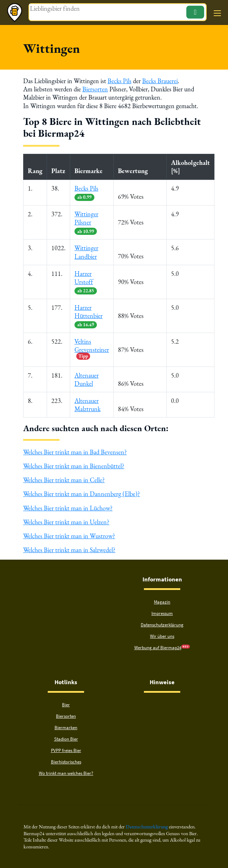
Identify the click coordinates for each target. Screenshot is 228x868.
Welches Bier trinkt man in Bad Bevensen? (75, 452)
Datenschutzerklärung (162, 625)
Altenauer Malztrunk (87, 405)
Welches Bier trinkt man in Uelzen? (66, 522)
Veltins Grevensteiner (92, 349)
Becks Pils (120, 81)
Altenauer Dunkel (87, 379)
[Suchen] (195, 12)
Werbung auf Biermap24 (158, 648)
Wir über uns (162, 636)
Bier (66, 705)
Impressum (162, 613)
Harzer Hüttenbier (89, 316)
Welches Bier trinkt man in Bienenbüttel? (74, 466)
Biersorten (95, 89)
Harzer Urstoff (86, 282)
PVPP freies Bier (66, 750)
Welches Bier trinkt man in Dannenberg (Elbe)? (82, 494)
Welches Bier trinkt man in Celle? (64, 480)
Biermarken (66, 728)
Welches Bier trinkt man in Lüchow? (68, 508)
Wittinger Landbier (86, 252)
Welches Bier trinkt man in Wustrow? (69, 536)
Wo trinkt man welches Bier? (66, 773)
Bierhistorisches (66, 762)
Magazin (162, 602)
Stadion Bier (66, 739)
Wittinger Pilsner (86, 222)
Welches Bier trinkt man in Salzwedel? (69, 550)
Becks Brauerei (160, 81)
